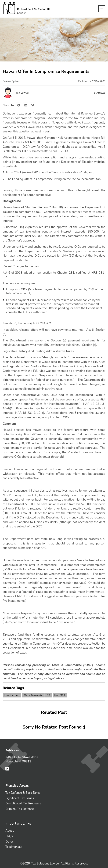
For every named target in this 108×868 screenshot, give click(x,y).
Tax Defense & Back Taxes (23, 793)
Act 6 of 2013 (34, 142)
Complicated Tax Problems (23, 803)
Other (9, 842)
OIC (49, 695)
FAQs (9, 836)
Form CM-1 (60, 695)
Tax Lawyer (22, 93)
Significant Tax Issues (20, 798)
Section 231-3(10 (50, 207)
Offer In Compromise (33, 695)
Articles (100, 93)
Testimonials (14, 847)
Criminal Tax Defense (20, 809)
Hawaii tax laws (12, 695)
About (10, 831)
